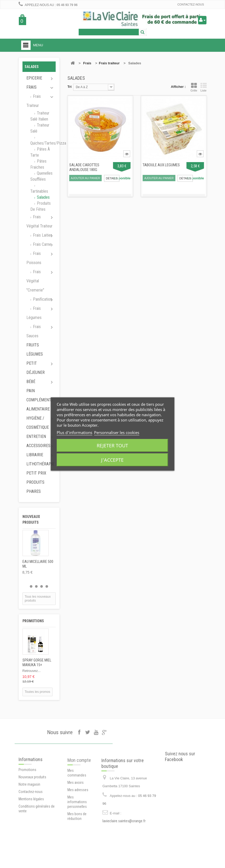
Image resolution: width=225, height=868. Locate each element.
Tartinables (39, 191)
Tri (70, 87)
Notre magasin (29, 809)
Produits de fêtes (41, 206)
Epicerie (34, 78)
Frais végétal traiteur (39, 221)
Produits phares (35, 487)
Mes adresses (78, 817)
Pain (31, 391)
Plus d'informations (74, 432)
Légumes (35, 354)
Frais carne (42, 244)
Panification (42, 299)
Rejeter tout (112, 446)
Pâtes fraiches (38, 164)
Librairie (35, 455)
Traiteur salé (40, 128)
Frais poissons (34, 258)
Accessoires (38, 446)
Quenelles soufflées (41, 176)
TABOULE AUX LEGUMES (161, 165)
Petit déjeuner (36, 368)
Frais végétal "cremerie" (35, 281)
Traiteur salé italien (40, 116)
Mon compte (79, 787)
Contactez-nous (191, 4)
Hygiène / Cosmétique (38, 423)
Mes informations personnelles (77, 829)
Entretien (36, 436)
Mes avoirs (76, 809)
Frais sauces (34, 331)
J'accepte (112, 460)
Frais (31, 87)
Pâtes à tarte (40, 152)
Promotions (33, 621)
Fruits (33, 345)
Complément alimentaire (39, 404)
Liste (204, 87)
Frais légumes (34, 313)
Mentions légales (31, 823)
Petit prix (36, 473)
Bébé (31, 382)
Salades (43, 197)
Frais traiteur (34, 101)
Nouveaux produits (32, 801)
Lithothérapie (40, 464)
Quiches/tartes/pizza (43, 143)
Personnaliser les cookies (117, 432)
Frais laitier (42, 235)
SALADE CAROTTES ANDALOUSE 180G (84, 167)
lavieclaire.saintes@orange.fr (124, 849)
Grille (194, 87)
